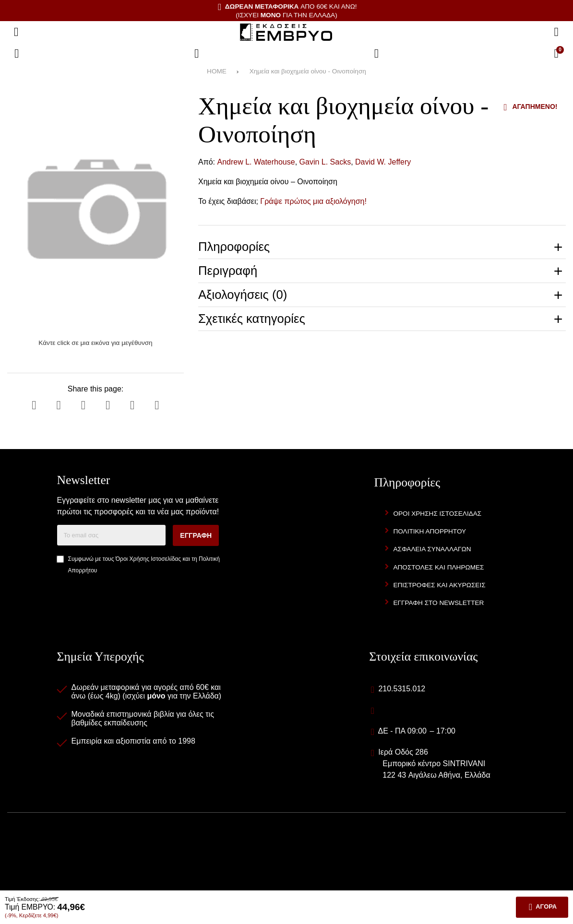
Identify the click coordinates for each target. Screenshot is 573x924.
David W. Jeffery (383, 162)
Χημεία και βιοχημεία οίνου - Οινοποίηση (308, 71)
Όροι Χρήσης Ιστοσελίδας (148, 559)
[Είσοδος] (377, 54)
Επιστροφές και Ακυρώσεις (439, 585)
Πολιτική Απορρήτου (430, 531)
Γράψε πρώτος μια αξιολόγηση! (313, 201)
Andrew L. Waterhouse (256, 162)
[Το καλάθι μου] (556, 54)
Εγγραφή (196, 535)
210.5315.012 (402, 689)
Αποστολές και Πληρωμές (438, 567)
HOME (217, 71)
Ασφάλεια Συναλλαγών (432, 549)
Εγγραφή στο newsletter (438, 603)
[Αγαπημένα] (197, 54)
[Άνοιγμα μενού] (16, 32)
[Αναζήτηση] (556, 32)
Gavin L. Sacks (325, 162)
